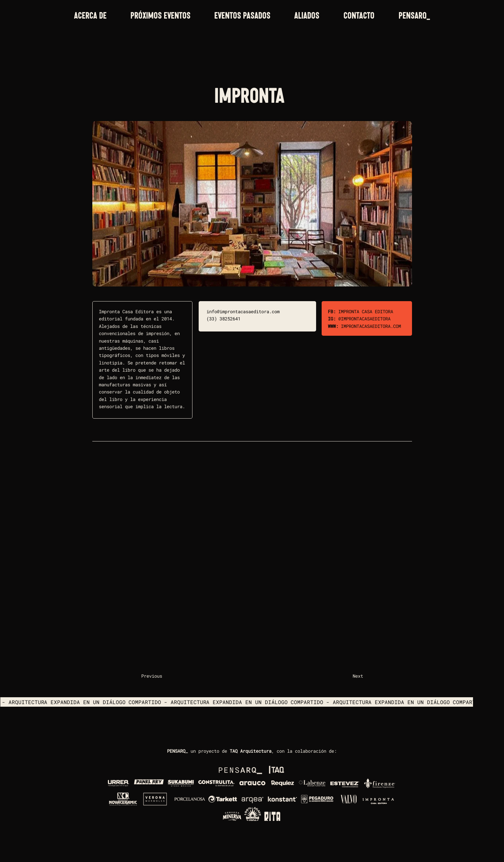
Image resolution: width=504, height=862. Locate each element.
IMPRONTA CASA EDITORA (366, 311)
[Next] (347, 676)
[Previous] (163, 676)
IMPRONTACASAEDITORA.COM (371, 326)
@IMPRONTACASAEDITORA (364, 319)
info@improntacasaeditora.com (243, 311)
